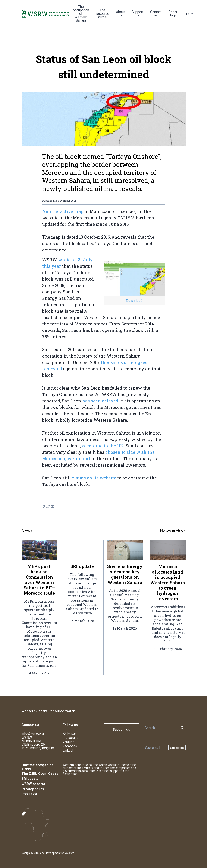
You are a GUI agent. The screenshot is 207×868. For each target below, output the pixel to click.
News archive (173, 531)
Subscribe (177, 748)
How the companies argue (37, 767)
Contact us (156, 14)
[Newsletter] (155, 748)
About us (120, 14)
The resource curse (103, 14)
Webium (70, 853)
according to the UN (103, 446)
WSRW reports (33, 784)
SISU (37, 853)
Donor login (173, 14)
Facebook (70, 746)
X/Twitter (70, 733)
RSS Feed (29, 794)
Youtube (69, 742)
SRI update (30, 779)
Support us (137, 14)
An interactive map (63, 211)
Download (134, 300)
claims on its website (94, 478)
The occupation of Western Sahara (81, 14)
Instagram (70, 738)
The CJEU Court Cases (40, 774)
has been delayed (100, 401)
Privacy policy (33, 789)
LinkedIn (69, 750)
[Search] (160, 728)
